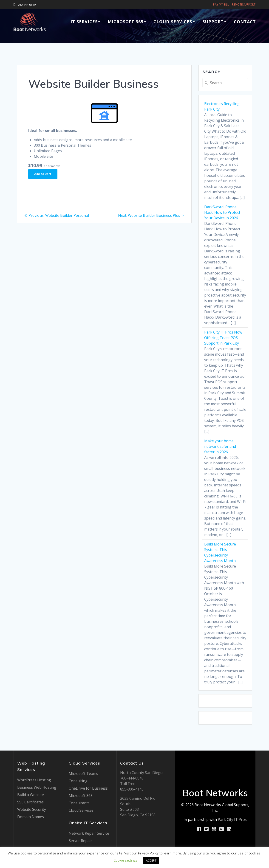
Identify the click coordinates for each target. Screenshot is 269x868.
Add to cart (43, 174)
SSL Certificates (30, 802)
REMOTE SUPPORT (244, 4)
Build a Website (31, 795)
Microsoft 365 (126, 22)
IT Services (84, 22)
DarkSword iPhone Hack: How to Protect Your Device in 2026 (222, 212)
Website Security (32, 809)
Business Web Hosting (37, 787)
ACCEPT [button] (151, 860)
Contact (245, 22)
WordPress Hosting (34, 780)
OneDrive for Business (88, 788)
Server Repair (80, 841)
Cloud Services (173, 22)
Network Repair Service (89, 833)
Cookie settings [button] (125, 860)
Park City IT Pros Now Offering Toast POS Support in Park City (223, 338)
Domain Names (31, 817)
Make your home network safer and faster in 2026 (220, 446)
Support (213, 22)
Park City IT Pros (232, 819)
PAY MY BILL (221, 4)
